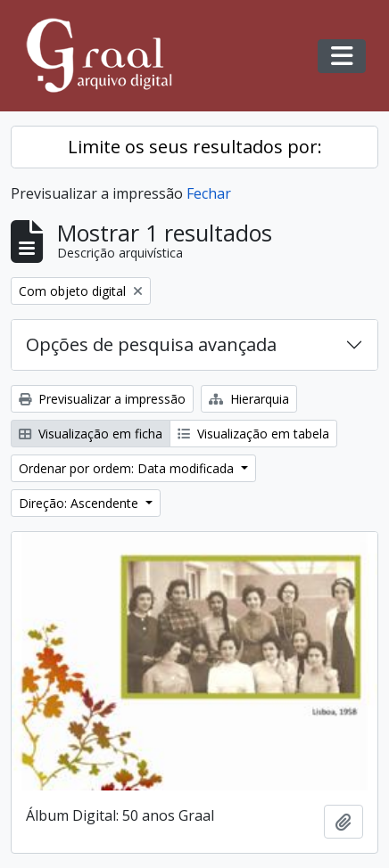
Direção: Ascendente (80, 503)
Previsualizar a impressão (102, 399)
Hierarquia (249, 399)
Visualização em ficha (91, 434)
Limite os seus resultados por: (195, 147)
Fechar (209, 193)
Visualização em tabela (253, 434)
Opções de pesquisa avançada (151, 344)
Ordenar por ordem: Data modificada (128, 468)
